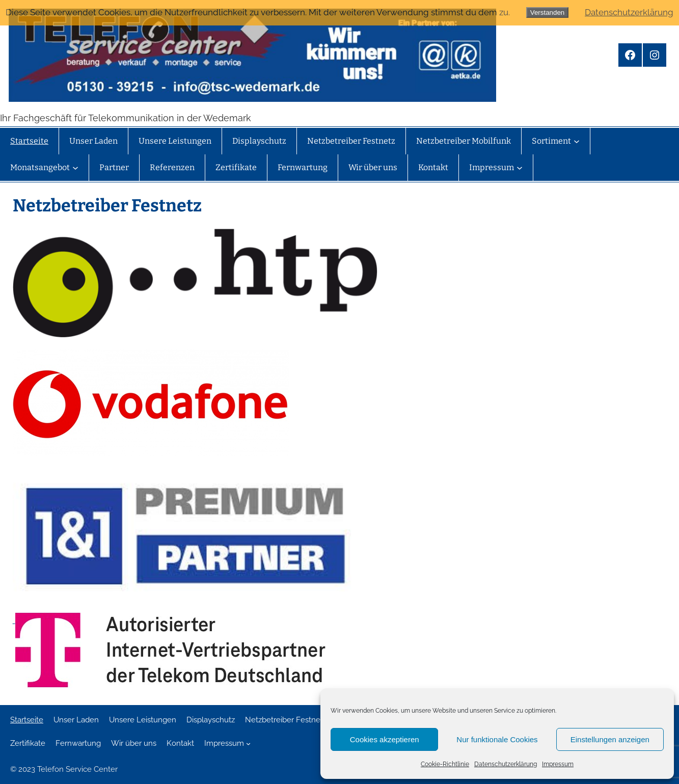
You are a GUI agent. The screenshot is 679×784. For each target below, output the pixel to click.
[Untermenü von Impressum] (520, 168)
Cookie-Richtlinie (445, 764)
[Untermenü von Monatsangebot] (75, 168)
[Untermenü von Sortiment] (577, 141)
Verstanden (547, 12)
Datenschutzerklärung (506, 764)
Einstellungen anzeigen (610, 739)
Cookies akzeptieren (385, 739)
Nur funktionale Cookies (497, 739)
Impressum (558, 764)
